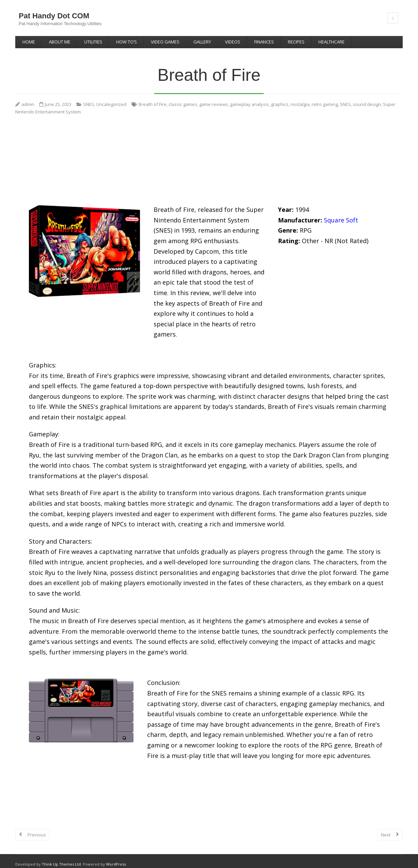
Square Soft (341, 213)
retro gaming (325, 98)
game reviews (214, 98)
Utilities (93, 42)
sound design (367, 98)
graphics (280, 98)
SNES (89, 98)
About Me (60, 42)
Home (29, 42)
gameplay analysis (249, 98)
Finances (264, 42)
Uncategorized (111, 98)
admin (28, 98)
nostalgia (300, 98)
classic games (183, 98)
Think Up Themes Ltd (61, 858)
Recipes (296, 42)
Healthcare (332, 42)
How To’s (127, 42)
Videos (233, 42)
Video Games (165, 42)
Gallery (202, 42)
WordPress (116, 858)
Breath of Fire (153, 98)
